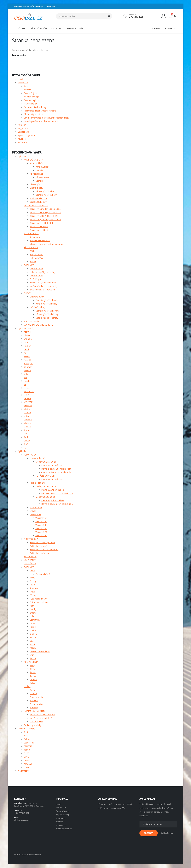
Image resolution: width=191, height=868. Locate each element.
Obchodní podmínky (33, 114)
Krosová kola (36, 507)
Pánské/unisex (42, 167)
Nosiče (33, 637)
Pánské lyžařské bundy (46, 304)
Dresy (32, 690)
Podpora (132, 14)
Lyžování (22, 156)
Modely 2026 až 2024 (46, 462)
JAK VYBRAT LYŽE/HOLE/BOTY (38, 325)
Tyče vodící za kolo (39, 599)
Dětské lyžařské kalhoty (47, 318)
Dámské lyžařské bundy (47, 300)
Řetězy (33, 672)
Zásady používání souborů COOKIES (41, 121)
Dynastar (28, 339)
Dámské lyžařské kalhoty (47, 311)
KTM (26, 736)
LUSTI (27, 395)
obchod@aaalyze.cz (23, 820)
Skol (26, 437)
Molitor (27, 409)
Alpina (27, 430)
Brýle (32, 616)
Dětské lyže (35, 184)
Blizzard (27, 335)
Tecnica (27, 370)
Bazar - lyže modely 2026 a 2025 (45, 209)
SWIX (26, 434)
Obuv (32, 571)
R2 (25, 448)
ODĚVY (27, 293)
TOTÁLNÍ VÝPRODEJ (45, 476)
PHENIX (27, 399)
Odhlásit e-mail (167, 833)
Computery (35, 620)
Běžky (32, 251)
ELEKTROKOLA (31, 539)
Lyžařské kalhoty (38, 307)
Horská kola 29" (37, 458)
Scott (26, 732)
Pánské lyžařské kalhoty (47, 314)
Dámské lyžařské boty (46, 195)
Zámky (33, 595)
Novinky (28, 90)
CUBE (26, 753)
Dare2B (27, 413)
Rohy (32, 606)
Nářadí (33, 627)
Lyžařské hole (36, 269)
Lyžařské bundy (37, 297)
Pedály (33, 648)
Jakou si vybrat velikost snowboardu (47, 244)
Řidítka (33, 658)
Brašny (33, 613)
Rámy (32, 669)
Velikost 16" (41, 518)
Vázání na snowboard (40, 240)
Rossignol (28, 363)
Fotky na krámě (43, 574)
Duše (32, 641)
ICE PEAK (28, 402)
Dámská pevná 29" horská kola (56, 469)
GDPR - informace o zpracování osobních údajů (46, 118)
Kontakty (22, 125)
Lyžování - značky (26, 328)
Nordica (27, 360)
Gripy (32, 655)
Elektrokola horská (38, 546)
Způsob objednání (27, 135)
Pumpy (33, 581)
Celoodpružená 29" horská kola (56, 472)
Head (26, 349)
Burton (27, 441)
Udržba (33, 630)
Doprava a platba (32, 100)
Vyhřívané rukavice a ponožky (44, 286)
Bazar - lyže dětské (39, 226)
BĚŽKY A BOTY (31, 248)
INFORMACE (155, 29)
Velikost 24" (41, 525)
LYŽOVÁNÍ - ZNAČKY (38, 29)
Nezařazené (24, 771)
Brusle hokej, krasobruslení (42, 290)
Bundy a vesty (36, 697)
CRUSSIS (28, 746)
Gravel (33, 511)
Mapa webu (61, 825)
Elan (26, 342)
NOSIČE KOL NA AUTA (35, 711)
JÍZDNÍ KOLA (30, 455)
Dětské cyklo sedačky (40, 651)
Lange (27, 388)
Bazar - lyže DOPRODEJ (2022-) (45, 216)
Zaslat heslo (24, 132)
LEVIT (26, 767)
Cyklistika (22, 451)
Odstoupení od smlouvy (35, 107)
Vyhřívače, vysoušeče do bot (43, 283)
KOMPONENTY (31, 662)
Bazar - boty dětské (39, 230)
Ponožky (34, 708)
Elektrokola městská (39, 553)
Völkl (26, 374)
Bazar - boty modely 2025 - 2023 (45, 219)
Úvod (20, 79)
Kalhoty (33, 694)
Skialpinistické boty (38, 202)
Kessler (27, 381)
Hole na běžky (36, 258)
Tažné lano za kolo (39, 602)
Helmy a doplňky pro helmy (43, 272)
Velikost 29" (41, 535)
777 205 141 (136, 17)
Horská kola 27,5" (38, 483)
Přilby (32, 578)
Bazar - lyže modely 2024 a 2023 (45, 212)
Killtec (27, 416)
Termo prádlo (36, 704)
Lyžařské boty (36, 188)
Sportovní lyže (36, 163)
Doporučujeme (31, 93)
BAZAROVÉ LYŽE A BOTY (36, 205)
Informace (23, 83)
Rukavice (34, 701)
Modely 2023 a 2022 (45, 497)
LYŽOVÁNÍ (21, 29)
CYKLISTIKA (56, 29)
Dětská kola (35, 514)
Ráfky (32, 665)
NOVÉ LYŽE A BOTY (33, 160)
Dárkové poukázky (33, 725)
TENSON (28, 406)
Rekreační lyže (36, 174)
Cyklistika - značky (26, 729)
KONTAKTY (170, 29)
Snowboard (35, 237)
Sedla (32, 585)
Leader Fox (29, 743)
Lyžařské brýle (36, 276)
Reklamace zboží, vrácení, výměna (40, 111)
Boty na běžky (36, 255)
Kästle (27, 356)
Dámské (39, 170)
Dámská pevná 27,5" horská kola (57, 493)
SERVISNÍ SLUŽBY (32, 321)
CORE (26, 757)
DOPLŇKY (29, 265)
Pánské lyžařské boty (45, 191)
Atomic (27, 332)
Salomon (28, 367)
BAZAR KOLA (30, 557)
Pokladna (22, 142)
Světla (32, 592)
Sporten (27, 427)
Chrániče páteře (37, 279)
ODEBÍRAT (149, 833)
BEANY (27, 760)
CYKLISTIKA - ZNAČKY (75, 29)
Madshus (28, 423)
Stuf (26, 444)
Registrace (23, 128)
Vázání (33, 262)
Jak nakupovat (30, 104)
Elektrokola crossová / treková (44, 550)
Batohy (33, 609)
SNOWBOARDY (31, 233)
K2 (25, 353)
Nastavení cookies (64, 829)
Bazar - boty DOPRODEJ (41, 223)
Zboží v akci (61, 808)
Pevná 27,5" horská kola (53, 490)
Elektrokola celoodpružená (42, 542)
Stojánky (34, 588)
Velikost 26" (41, 528)
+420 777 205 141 (22, 813)
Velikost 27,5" (42, 532)
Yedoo (27, 750)
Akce (26, 86)
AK (25, 384)
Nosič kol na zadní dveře (41, 718)
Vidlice (33, 683)
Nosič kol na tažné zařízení (42, 715)
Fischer (27, 346)
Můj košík (22, 139)
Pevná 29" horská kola (52, 465)
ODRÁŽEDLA (30, 564)
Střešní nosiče (36, 722)
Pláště (33, 644)
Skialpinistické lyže (38, 198)
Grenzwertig (29, 391)
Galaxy (27, 739)
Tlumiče (33, 679)
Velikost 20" (41, 521)
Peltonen (28, 420)
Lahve (32, 623)
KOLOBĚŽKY (30, 560)
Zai (25, 377)
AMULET (28, 764)
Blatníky (33, 634)
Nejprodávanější (31, 97)
